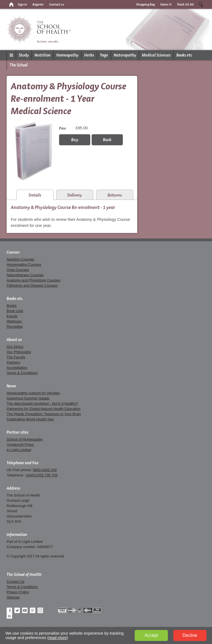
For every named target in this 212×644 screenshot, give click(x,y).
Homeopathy (67, 55)
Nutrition (43, 55)
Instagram (40, 610)
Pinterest (33, 610)
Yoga (104, 55)
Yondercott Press (20, 445)
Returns (115, 195)
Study (24, 55)
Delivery (75, 195)
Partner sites (18, 432)
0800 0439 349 (45, 470)
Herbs (89, 55)
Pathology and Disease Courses (32, 285)
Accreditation (17, 368)
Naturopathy (125, 55)
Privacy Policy (18, 592)
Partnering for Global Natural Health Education (43, 409)
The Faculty (16, 357)
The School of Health (24, 575)
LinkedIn (9, 616)
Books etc (184, 55)
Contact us (57, 4)
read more (58, 638)
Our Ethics (15, 347)
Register (38, 4)
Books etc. (15, 299)
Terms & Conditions (22, 373)
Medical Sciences (156, 55)
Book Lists (15, 311)
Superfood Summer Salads (28, 398)
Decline (190, 635)
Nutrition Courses (20, 259)
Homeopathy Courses (24, 265)
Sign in (22, 4)
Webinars (14, 321)
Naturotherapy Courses (25, 275)
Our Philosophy (19, 352)
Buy (75, 140)
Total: (185, 4)
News (11, 386)
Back (107, 140)
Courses (13, 252)
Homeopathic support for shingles (33, 393)
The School (19, 65)
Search (201, 4)
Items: (166, 4)
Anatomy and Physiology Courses (33, 280)
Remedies (15, 327)
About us (14, 340)
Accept (151, 635)
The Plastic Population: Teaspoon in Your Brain (44, 414)
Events (12, 316)
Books (12, 306)
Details (35, 195)
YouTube (25, 610)
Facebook (9, 610)
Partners (13, 362)
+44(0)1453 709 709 (41, 475)
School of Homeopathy (25, 439)
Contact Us (15, 582)
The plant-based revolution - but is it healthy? (42, 403)
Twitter (17, 610)
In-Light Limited (19, 450)
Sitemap (13, 597)
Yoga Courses (18, 270)
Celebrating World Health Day (30, 419)
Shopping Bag (145, 4)
